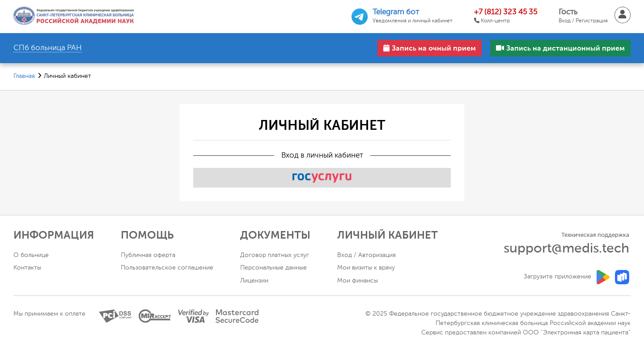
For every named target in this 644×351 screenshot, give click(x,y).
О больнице (31, 255)
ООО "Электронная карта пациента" (577, 333)
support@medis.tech (566, 249)
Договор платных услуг (275, 255)
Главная (24, 76)
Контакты (27, 268)
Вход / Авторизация (366, 255)
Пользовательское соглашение (167, 268)
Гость (583, 17)
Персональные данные (273, 268)
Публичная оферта (148, 255)
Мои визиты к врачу (366, 268)
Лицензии (254, 281)
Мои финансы (358, 281)
